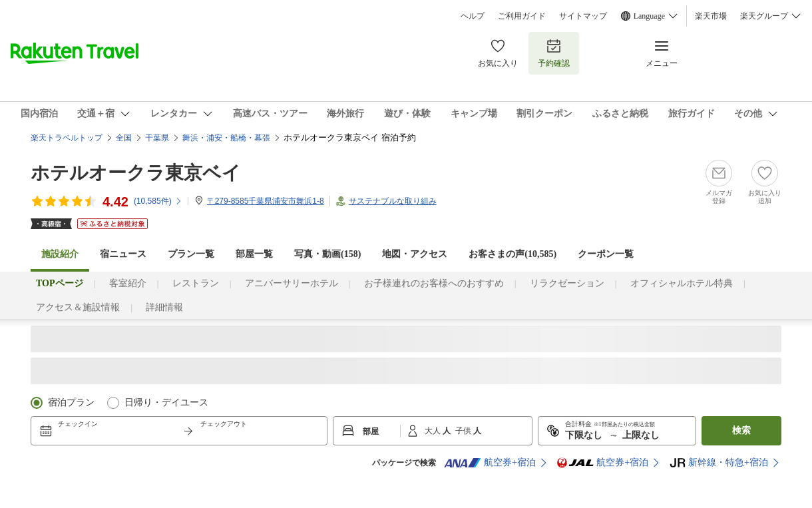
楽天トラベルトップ (67, 138)
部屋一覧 (254, 254)
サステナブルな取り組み (393, 201)
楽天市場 (711, 16)
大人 (434, 431)
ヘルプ (473, 16)
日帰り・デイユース (166, 402)
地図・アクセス (415, 254)
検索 (741, 430)
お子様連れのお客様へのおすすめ (434, 283)
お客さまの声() (512, 254)
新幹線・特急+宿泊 (719, 463)
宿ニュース (123, 254)
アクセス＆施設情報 (78, 307)
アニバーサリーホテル (292, 283)
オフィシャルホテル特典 (682, 283)
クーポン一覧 (606, 254)
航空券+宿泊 (490, 463)
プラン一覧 (191, 254)
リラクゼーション (567, 283)
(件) (158, 201)
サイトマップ (583, 16)
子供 (464, 431)
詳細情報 (164, 307)
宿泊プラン (71, 402)
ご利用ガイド (522, 16)
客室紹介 (128, 283)
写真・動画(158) (327, 254)
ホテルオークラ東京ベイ (136, 173)
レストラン (196, 283)
